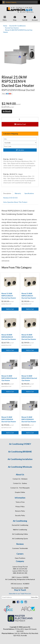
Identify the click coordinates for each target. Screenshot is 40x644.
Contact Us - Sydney (20, 483)
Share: (7, 94)
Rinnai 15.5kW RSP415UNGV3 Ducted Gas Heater (9, 296)
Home (5, 26)
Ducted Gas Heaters (12, 28)
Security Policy (20, 515)
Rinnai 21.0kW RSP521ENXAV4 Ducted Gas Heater (29, 419)
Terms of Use (20, 502)
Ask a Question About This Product (15, 202)
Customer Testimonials (20, 548)
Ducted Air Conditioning (20, 525)
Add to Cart (20, 124)
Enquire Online (20, 492)
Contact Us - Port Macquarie (20, 488)
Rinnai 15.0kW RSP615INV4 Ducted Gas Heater (29, 378)
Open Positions (20, 558)
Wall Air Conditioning (20, 530)
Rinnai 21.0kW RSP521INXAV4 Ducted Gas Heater (9, 419)
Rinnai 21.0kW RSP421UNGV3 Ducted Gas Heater (29, 296)
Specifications (29, 193)
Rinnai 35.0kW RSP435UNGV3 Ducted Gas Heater (29, 337)
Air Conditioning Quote (20, 539)
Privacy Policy (20, 506)
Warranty (18, 193)
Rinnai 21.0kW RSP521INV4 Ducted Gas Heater (9, 378)
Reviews (10, 198)
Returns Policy (20, 511)
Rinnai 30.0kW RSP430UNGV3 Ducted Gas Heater (9, 337)
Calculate (20, 150)
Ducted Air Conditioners (18, 26)
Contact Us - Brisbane (20, 479)
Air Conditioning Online (20, 534)
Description (7, 193)
